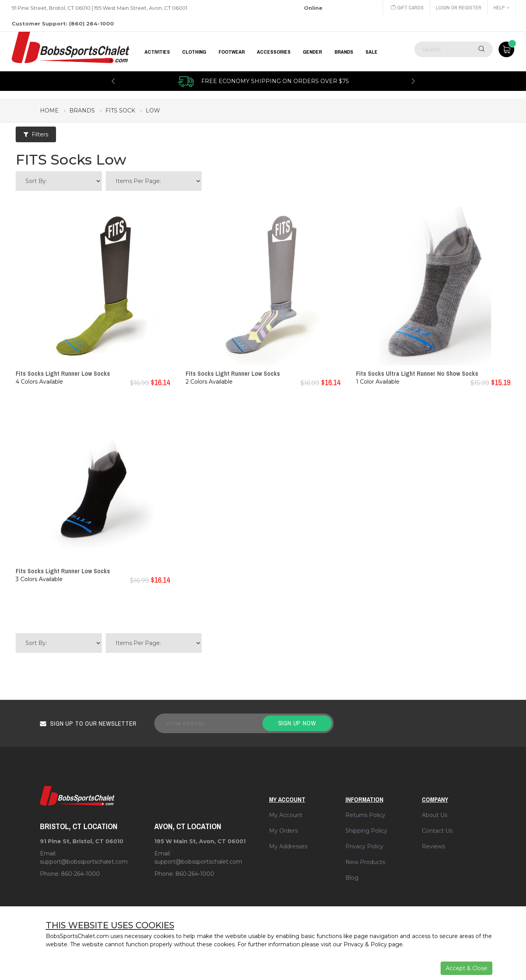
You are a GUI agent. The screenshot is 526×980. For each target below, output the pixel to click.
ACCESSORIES (274, 52)
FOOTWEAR (232, 52)
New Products (365, 862)
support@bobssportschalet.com (84, 862)
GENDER (312, 52)
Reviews (433, 846)
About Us (435, 815)
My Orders (283, 831)
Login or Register (459, 8)
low (153, 110)
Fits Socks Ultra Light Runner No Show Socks (417, 373)
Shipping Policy (366, 831)
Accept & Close (466, 968)
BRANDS (344, 52)
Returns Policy (365, 815)
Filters (36, 134)
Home (49, 110)
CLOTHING (194, 52)
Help (502, 8)
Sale (371, 52)
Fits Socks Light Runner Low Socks (63, 373)
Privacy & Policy (365, 944)
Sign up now (297, 723)
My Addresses (288, 846)
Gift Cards (407, 8)
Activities (157, 52)
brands (82, 110)
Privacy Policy (364, 846)
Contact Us (437, 831)
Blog (352, 878)
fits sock (120, 110)
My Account (286, 815)
